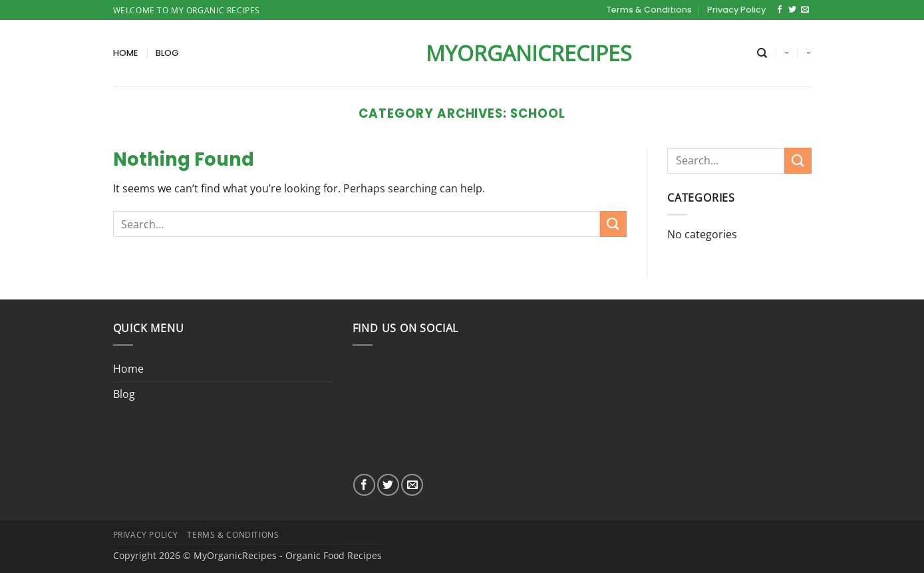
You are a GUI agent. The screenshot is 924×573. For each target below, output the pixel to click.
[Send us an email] (805, 10)
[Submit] (613, 224)
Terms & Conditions (649, 10)
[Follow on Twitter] (792, 10)
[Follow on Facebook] (780, 10)
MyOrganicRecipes (462, 53)
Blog (168, 53)
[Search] (762, 53)
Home (126, 53)
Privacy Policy (736, 10)
